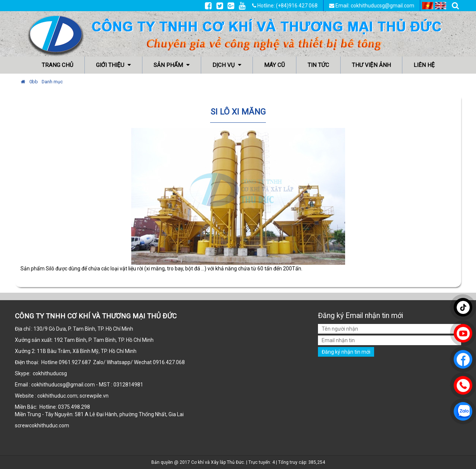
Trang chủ (57, 65)
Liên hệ (424, 65)
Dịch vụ (227, 65)
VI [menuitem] (428, 6)
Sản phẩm (172, 65)
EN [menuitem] (441, 6)
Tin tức (318, 65)
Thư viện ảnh (371, 65)
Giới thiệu (113, 65)
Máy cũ (274, 65)
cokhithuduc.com (50, 425)
